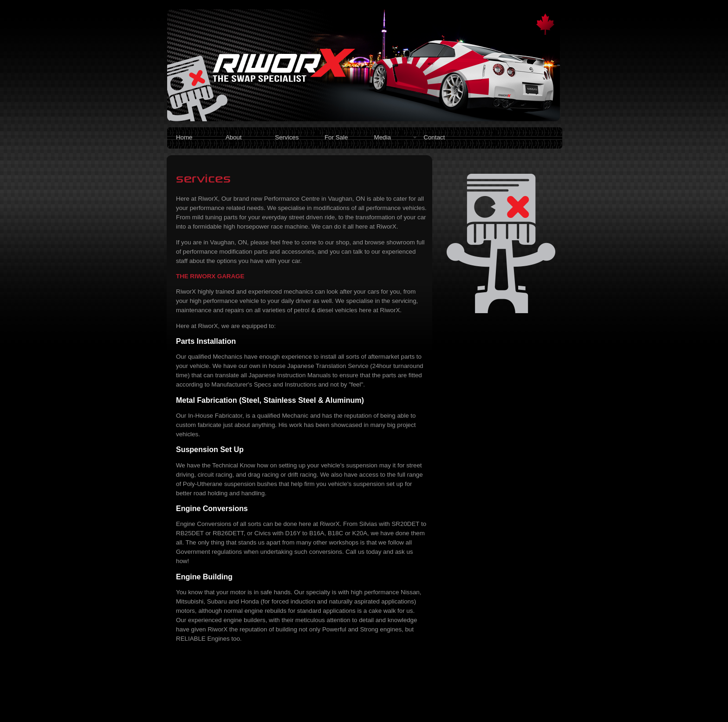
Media (383, 137)
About (234, 137)
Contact (434, 137)
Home (184, 137)
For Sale (336, 137)
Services (287, 137)
